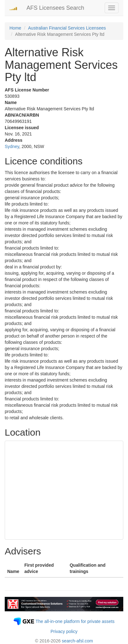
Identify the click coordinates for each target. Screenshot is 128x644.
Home (15, 28)
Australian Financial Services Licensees (67, 28)
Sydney (12, 146)
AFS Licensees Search (55, 8)
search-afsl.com (77, 641)
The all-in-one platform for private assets (75, 621)
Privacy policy (64, 631)
